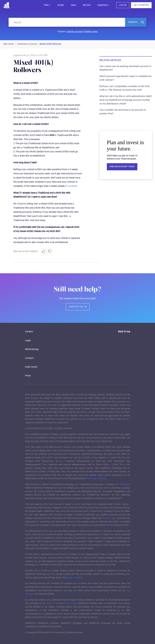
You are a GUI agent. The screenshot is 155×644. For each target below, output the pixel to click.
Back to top (124, 332)
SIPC (127, 485)
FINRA (121, 485)
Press (28, 376)
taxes (95, 31)
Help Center (31, 367)
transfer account (75, 31)
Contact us (78, 307)
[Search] (67, 22)
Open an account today (122, 167)
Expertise (102, 5)
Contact (29, 358)
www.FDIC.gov (109, 518)
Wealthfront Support (9, 44)
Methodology (32, 349)
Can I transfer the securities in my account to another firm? (123, 112)
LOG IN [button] (123, 5)
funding (88, 31)
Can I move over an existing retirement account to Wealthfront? (125, 68)
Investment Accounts (27, 44)
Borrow (87, 5)
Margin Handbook (74, 578)
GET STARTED (141, 5)
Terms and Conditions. (97, 479)
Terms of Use (53, 603)
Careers (29, 332)
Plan (46, 5)
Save (73, 5)
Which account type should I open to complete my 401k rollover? (125, 78)
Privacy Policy (70, 603)
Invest (61, 5)
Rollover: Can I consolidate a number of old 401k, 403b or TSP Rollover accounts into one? (125, 88)
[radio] (44, 251)
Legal (28, 341)
